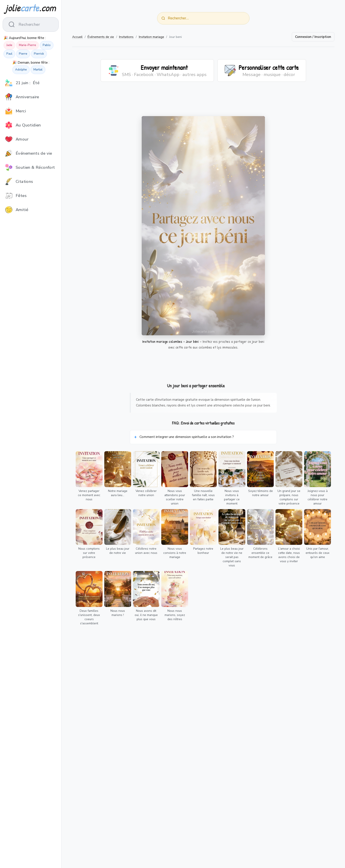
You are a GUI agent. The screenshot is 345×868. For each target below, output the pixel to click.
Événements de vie (101, 37)
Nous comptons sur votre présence (89, 553)
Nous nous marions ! (118, 613)
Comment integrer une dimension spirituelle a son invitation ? (187, 437)
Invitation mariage (151, 37)
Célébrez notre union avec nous (146, 551)
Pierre (23, 54)
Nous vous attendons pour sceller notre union (175, 497)
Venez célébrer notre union (146, 493)
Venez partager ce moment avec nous (89, 495)
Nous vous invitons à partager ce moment (232, 497)
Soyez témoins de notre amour (261, 493)
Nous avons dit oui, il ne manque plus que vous (146, 615)
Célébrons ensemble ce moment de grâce (260, 553)
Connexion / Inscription (313, 37)
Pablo (47, 45)
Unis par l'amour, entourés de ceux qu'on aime (317, 553)
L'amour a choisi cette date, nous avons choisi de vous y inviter (289, 555)
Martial (38, 70)
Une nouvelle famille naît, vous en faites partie (203, 495)
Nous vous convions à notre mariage (175, 553)
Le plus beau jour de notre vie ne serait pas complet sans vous (232, 557)
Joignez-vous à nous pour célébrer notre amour (318, 497)
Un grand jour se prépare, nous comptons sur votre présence (289, 497)
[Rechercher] (163, 18)
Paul (9, 54)
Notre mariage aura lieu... (118, 493)
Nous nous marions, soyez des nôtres (175, 615)
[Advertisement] (203, 102)
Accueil (77, 37)
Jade (9, 45)
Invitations (126, 37)
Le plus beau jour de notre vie (118, 551)
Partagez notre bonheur (203, 551)
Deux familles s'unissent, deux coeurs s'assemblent (89, 617)
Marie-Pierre (28, 45)
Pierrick (39, 54)
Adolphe (21, 70)
